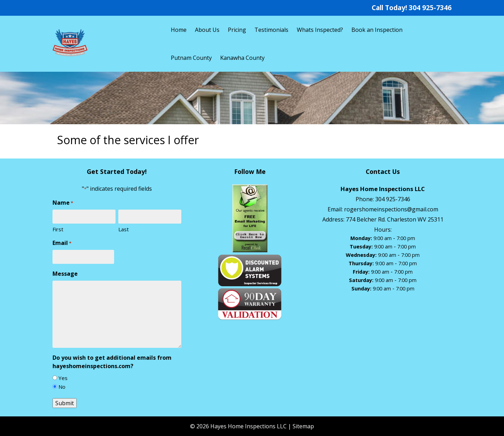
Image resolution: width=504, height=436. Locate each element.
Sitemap (303, 426)
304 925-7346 (430, 8)
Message (65, 274)
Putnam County (191, 58)
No (62, 387)
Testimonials (271, 30)
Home (179, 30)
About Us (207, 30)
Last (124, 229)
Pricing (237, 30)
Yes (63, 378)
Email (62, 243)
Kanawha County (242, 58)
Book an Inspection (377, 30)
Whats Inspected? (320, 30)
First (58, 229)
